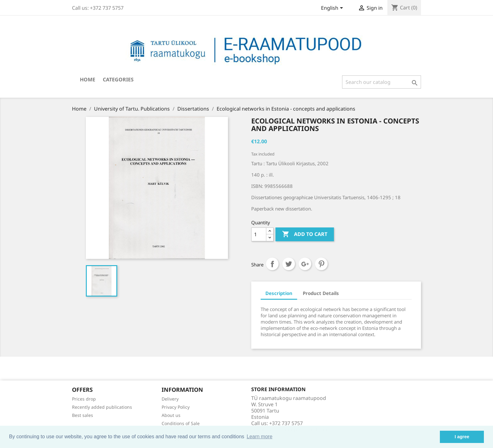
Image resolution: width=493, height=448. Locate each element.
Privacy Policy (176, 407)
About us (171, 415)
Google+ (305, 264)
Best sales (83, 415)
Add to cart (305, 234)
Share (272, 264)
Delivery (170, 399)
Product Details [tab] (321, 293)
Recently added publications (102, 407)
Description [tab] (279, 293)
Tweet (289, 264)
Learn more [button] (259, 437)
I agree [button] (462, 437)
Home (88, 79)
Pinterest (321, 264)
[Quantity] (259, 234)
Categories (118, 79)
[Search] (382, 82)
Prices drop (84, 399)
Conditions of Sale (181, 423)
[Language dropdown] (333, 8)
